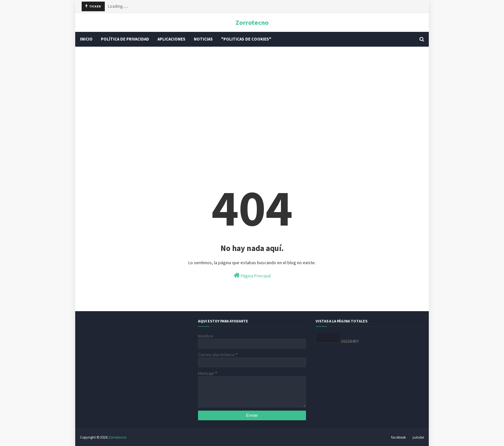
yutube (418, 437)
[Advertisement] (252, 101)
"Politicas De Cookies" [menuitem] (246, 39)
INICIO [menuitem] (86, 39)
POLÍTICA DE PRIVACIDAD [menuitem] (125, 39)
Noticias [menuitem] (203, 39)
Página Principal (252, 275)
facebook (399, 437)
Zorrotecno (252, 22)
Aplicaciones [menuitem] (171, 39)
